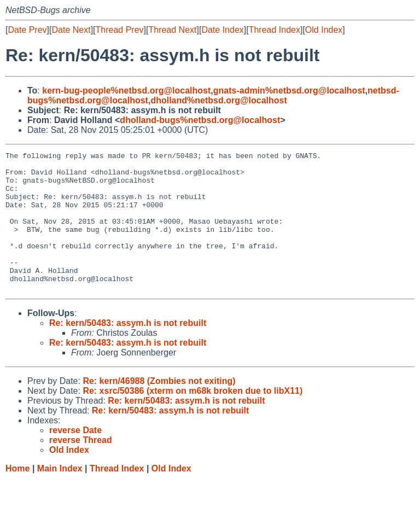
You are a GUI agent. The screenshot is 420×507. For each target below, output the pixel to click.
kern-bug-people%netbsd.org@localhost (126, 91)
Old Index (324, 30)
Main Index (60, 496)
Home (17, 496)
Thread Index (275, 30)
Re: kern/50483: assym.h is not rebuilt (128, 351)
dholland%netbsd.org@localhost (218, 100)
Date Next (71, 30)
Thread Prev (120, 30)
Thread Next (172, 30)
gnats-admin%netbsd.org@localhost (289, 91)
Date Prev (27, 30)
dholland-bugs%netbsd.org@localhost (200, 120)
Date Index (222, 30)
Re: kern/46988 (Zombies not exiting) (159, 409)
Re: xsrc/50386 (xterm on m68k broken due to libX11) (192, 419)
